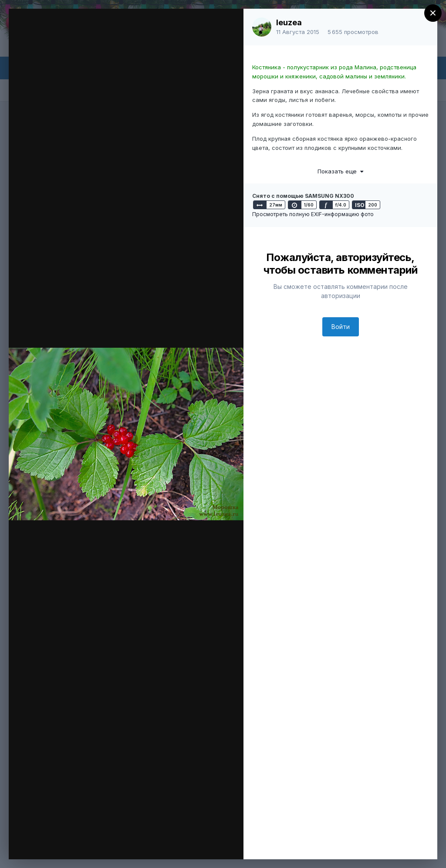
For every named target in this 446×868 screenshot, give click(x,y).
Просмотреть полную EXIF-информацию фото (313, 214)
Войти (341, 327)
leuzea (289, 22)
